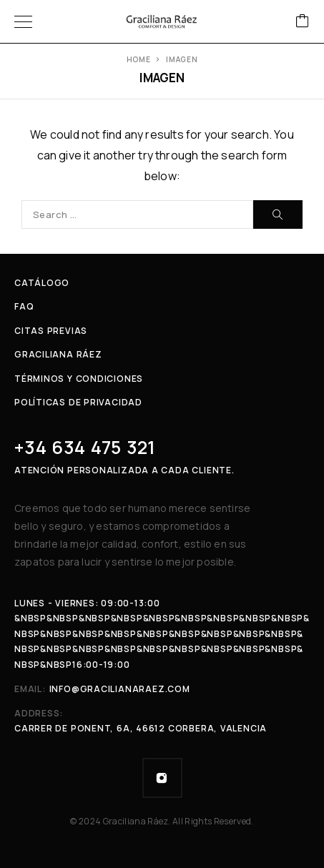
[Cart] (303, 22)
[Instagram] (162, 778)
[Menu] (23, 21)
